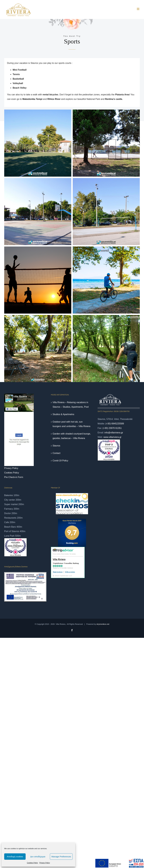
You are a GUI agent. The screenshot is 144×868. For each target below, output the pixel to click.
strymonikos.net (103, 624)
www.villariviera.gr (112, 437)
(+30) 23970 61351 (112, 428)
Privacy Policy (45, 863)
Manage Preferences (61, 857)
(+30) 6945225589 (115, 424)
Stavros (56, 446)
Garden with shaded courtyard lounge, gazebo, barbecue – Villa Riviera (72, 436)
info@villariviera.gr (114, 433)
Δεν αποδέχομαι (38, 857)
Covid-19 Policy (60, 461)
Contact (56, 453)
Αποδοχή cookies (15, 857)
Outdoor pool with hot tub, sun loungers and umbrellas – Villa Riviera (71, 424)
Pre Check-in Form (14, 477)
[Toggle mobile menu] (138, 9)
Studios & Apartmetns (63, 414)
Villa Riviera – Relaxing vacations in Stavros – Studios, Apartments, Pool (71, 405)
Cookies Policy (32, 863)
